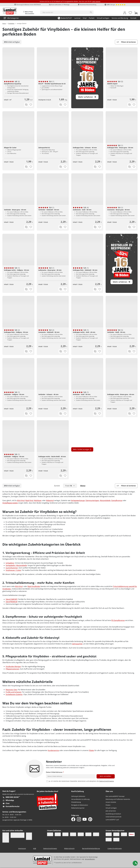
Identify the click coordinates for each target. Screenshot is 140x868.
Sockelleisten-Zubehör (14, 694)
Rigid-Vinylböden (34, 586)
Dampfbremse (117, 500)
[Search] (91, 12)
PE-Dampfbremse (118, 620)
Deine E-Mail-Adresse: (55, 772)
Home (4, 23)
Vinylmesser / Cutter (13, 570)
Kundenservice (53, 750)
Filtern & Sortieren (126, 42)
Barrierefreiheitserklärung (91, 848)
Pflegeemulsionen (12, 669)
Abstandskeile (105, 500)
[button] (70, 486)
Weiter (83, 486)
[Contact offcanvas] (135, 863)
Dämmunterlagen (92, 500)
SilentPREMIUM (11, 602)
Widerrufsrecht (69, 848)
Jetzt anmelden (106, 776)
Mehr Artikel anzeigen (82, 449)
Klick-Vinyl (21, 500)
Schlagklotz (10, 563)
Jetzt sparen (96, 1)
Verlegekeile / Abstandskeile (16, 565)
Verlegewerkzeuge (78, 500)
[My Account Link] (125, 13)
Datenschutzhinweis (50, 848)
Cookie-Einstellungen (115, 848)
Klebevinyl (50, 500)
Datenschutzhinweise (107, 781)
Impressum (22, 848)
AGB (35, 848)
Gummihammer (12, 568)
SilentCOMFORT (12, 599)
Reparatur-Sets (11, 690)
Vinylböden (11, 23)
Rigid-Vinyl (29, 500)
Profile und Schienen (14, 692)
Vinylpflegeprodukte (10, 503)
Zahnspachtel (77, 644)
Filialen (92, 750)
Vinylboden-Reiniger (13, 667)
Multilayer (38, 500)
